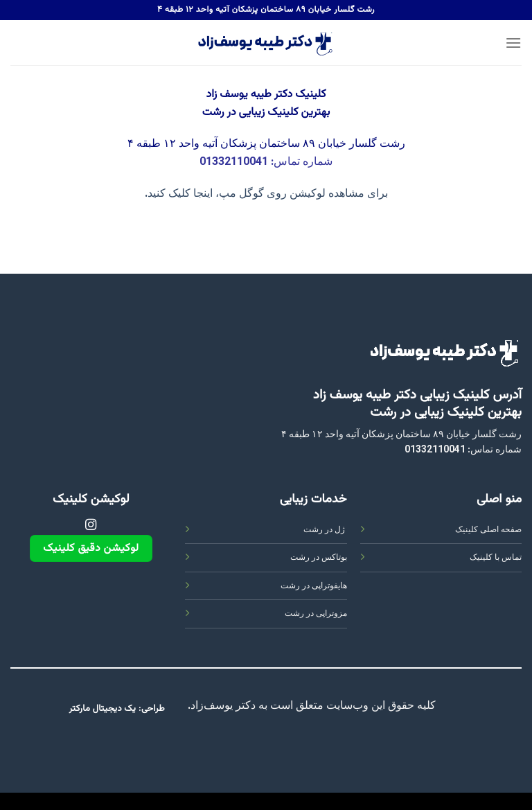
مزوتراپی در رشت (316, 614)
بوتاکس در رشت (319, 558)
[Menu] (513, 43)
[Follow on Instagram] (91, 525)
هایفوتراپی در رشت (314, 586)
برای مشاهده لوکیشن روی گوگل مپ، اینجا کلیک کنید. (266, 194)
